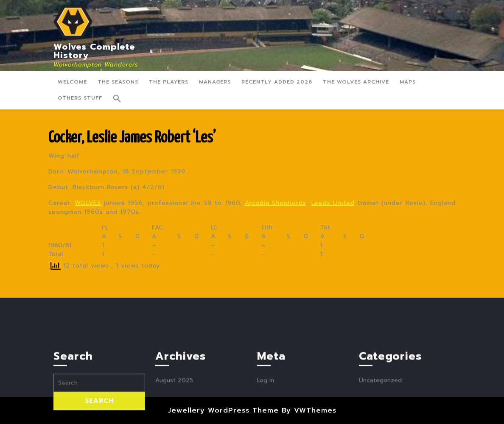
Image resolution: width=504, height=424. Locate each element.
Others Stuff (80, 98)
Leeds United (333, 203)
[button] (117, 98)
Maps (408, 82)
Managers (215, 82)
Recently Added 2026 (277, 82)
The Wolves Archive (356, 82)
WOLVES (88, 203)
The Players (169, 82)
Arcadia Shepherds (276, 203)
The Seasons (118, 82)
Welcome (72, 82)
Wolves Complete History (94, 51)
